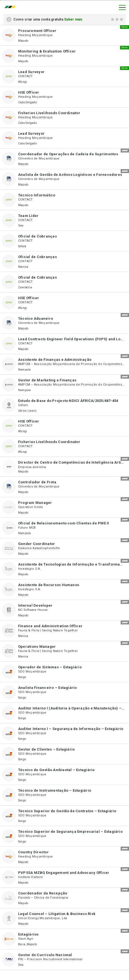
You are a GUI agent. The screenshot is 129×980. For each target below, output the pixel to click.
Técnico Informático (37, 195)
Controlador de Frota (37, 482)
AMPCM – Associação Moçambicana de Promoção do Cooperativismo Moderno (71, 364)
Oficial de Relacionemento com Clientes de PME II (64, 523)
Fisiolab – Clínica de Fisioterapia (43, 898)
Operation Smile (31, 507)
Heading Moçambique (35, 35)
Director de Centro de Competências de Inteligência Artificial (71, 462)
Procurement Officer (37, 31)
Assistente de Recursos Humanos (49, 585)
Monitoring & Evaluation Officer (47, 51)
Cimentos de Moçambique (39, 158)
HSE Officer (29, 92)
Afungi (23, 82)
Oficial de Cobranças (37, 236)
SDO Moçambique (32, 672)
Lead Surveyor (31, 72)
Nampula (25, 370)
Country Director (33, 852)
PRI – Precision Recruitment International (50, 959)
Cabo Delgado (27, 102)
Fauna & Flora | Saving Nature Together (48, 630)
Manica (23, 267)
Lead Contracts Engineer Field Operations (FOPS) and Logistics (71, 339)
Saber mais (73, 19)
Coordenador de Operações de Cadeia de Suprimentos (68, 154)
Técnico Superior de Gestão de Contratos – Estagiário (67, 811)
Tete (21, 226)
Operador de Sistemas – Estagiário (50, 667)
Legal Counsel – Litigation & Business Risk (57, 914)
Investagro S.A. (30, 569)
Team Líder (28, 216)
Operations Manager (37, 647)
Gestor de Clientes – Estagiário (46, 749)
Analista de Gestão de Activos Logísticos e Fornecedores (70, 175)
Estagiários (28, 934)
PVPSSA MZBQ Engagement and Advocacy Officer (64, 873)
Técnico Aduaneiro (36, 318)
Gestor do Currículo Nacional (45, 955)
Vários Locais (27, 411)
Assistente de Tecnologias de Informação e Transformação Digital (71, 564)
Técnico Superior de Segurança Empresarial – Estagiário (70, 832)
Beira (22, 944)
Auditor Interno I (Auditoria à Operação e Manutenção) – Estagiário (71, 708)
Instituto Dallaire (31, 877)
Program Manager (35, 503)
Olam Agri (26, 939)
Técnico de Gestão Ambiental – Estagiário (56, 770)
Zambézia (25, 287)
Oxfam (23, 405)
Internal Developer (35, 605)
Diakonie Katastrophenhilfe (39, 548)
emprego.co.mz (11, 7)
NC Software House (33, 610)
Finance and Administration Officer (50, 626)
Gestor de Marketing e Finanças (47, 380)
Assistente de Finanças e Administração (55, 360)
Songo (22, 677)
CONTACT (25, 76)
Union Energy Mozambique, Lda (43, 918)
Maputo (23, 41)
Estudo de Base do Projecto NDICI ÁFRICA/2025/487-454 (68, 401)
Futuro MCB (27, 528)
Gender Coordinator (36, 544)
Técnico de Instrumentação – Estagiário (55, 790)
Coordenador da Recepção (43, 893)
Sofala (22, 246)
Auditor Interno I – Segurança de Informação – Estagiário (71, 729)
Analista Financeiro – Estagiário (48, 688)
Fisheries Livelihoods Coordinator (49, 113)
